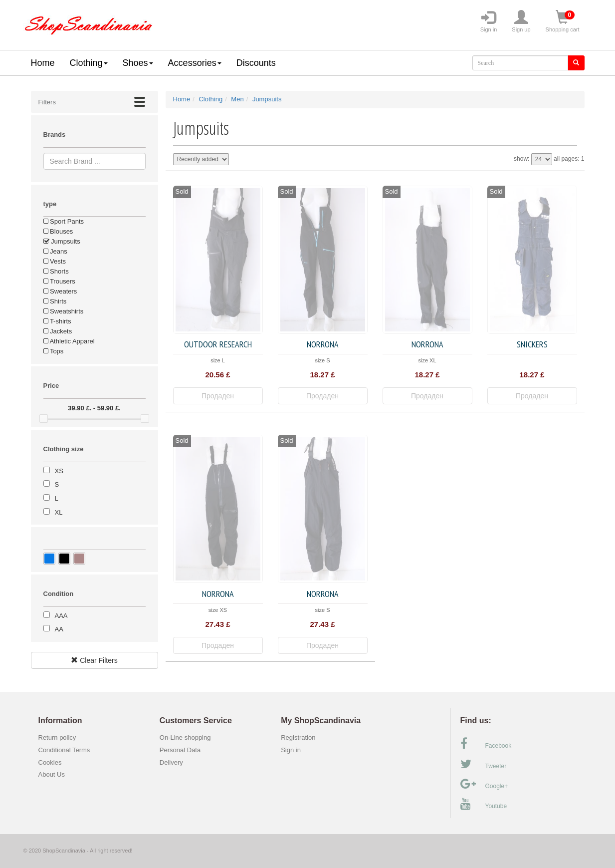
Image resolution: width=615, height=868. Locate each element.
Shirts (55, 301)
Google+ (484, 784)
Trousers (59, 281)
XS (59, 471)
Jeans (55, 251)
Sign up (521, 21)
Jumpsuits (62, 241)
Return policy (57, 737)
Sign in (489, 21)
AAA (61, 616)
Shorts (56, 271)
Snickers (532, 344)
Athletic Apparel (69, 341)
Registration (298, 737)
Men (237, 99)
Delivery (171, 762)
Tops (54, 351)
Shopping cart (563, 21)
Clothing (89, 63)
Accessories (195, 63)
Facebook (486, 744)
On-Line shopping (188, 737)
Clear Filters (94, 660)
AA (59, 629)
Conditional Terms (64, 750)
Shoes (138, 63)
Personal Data (180, 750)
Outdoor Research (218, 344)
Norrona (323, 344)
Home (43, 63)
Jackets (58, 331)
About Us (52, 774)
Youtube (484, 804)
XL (59, 512)
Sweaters (60, 291)
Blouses (58, 231)
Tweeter (484, 764)
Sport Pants (64, 221)
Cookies (50, 762)
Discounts (256, 63)
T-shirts (57, 321)
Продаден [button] (218, 396)
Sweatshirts (64, 311)
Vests (55, 261)
